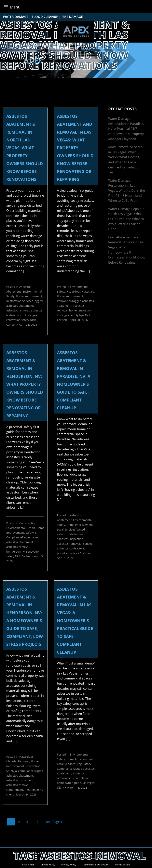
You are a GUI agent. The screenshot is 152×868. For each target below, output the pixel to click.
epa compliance (80, 778)
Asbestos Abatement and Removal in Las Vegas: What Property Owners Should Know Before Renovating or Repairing (75, 148)
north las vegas (27, 315)
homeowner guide (69, 783)
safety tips (77, 315)
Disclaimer (28, 865)
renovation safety (18, 320)
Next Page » (53, 822)
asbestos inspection (70, 539)
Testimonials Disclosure (96, 865)
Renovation (64, 301)
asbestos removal (18, 310)
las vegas (63, 315)
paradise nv (65, 553)
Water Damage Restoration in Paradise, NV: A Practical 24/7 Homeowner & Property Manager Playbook (126, 129)
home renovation (80, 310)
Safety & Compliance (20, 771)
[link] (25, 231)
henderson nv (15, 552)
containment (15, 790)
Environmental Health (21, 528)
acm (35, 537)
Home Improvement (29, 296)
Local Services (66, 529)
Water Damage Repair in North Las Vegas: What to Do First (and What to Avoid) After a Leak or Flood (126, 219)
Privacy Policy (69, 865)
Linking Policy (48, 865)
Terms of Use (122, 865)
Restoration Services (20, 301)
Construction (28, 523)
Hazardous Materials (80, 291)
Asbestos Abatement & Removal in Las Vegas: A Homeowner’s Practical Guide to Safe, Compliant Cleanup (75, 621)
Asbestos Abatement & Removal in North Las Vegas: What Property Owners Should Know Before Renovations (25, 148)
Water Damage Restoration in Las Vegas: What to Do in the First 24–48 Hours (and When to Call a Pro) (127, 191)
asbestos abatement (20, 306)
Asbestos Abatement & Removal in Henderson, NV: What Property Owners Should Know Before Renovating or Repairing (25, 384)
